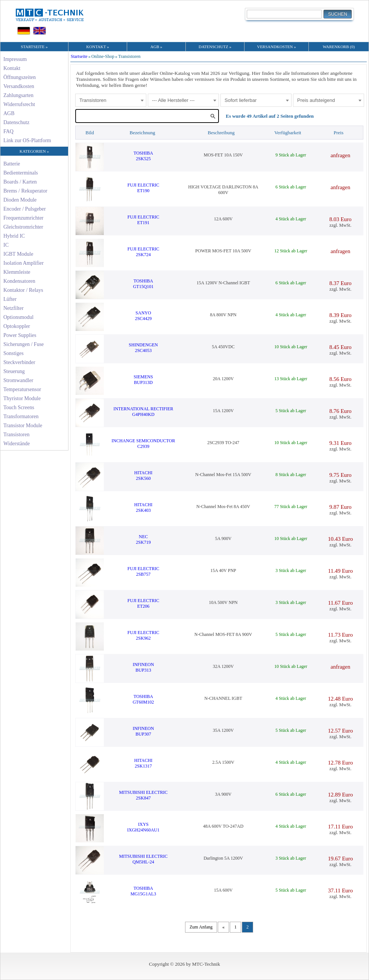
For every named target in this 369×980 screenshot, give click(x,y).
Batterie (12, 164)
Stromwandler (18, 380)
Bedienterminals (21, 173)
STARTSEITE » (34, 47)
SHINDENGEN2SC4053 (143, 348)
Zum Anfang (201, 927)
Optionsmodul (18, 317)
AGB (9, 113)
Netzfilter (14, 308)
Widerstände (17, 444)
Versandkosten (19, 86)
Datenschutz (16, 122)
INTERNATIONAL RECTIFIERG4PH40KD (143, 412)
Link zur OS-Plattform (27, 140)
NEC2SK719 (143, 539)
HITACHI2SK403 (143, 507)
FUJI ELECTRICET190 (143, 188)
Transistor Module (23, 426)
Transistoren (17, 435)
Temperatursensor (22, 389)
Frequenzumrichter (24, 218)
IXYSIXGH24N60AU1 (143, 827)
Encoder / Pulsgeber (25, 209)
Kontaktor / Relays (23, 290)
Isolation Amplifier (24, 263)
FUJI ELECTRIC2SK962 (143, 635)
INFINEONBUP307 (143, 731)
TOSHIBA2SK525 (143, 156)
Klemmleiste (17, 272)
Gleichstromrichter (23, 227)
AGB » (156, 47)
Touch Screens (19, 407)
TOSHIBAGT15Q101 (143, 284)
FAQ (8, 131)
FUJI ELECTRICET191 (143, 220)
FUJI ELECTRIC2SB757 (143, 571)
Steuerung (14, 371)
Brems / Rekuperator (25, 191)
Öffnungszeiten (20, 77)
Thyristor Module (22, 398)
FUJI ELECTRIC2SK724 (143, 252)
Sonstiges (14, 353)
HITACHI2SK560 (143, 476)
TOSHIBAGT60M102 (143, 699)
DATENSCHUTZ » (215, 47)
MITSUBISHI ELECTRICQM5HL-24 (143, 859)
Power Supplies (20, 335)
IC (6, 245)
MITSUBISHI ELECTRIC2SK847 (143, 795)
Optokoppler (17, 326)
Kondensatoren (19, 281)
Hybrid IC (14, 236)
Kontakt (12, 68)
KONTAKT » (97, 47)
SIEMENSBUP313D (143, 380)
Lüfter (10, 299)
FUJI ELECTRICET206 (143, 603)
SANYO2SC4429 (143, 316)
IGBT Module (18, 254)
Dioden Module (20, 200)
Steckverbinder (19, 362)
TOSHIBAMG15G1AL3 (143, 891)
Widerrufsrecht (19, 104)
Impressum (15, 59)
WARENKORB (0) (339, 47)
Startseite (79, 56)
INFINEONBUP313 (143, 667)
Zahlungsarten (18, 95)
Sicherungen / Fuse (24, 344)
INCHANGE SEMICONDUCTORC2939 (143, 444)
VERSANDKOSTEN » (276, 47)
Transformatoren (21, 416)
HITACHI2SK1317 (143, 763)
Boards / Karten (20, 182)
